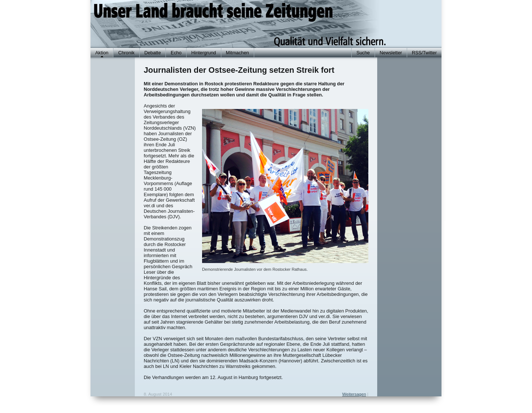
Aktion (102, 53)
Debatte (153, 53)
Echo (176, 53)
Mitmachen (237, 53)
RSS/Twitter (424, 53)
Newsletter (391, 53)
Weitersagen (354, 394)
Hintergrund (204, 53)
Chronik (126, 53)
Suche (363, 53)
